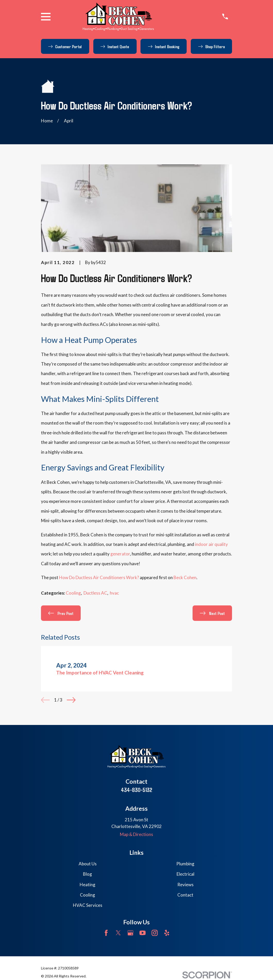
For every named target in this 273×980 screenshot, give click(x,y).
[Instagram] (155, 933)
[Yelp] (167, 933)
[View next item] (71, 700)
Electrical (185, 874)
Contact (185, 895)
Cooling (73, 593)
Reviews (185, 885)
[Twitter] (118, 933)
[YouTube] (143, 933)
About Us (88, 864)
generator (120, 554)
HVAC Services (88, 905)
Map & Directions (136, 834)
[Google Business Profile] (130, 933)
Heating (88, 885)
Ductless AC (95, 593)
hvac (114, 593)
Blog (88, 874)
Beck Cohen (185, 577)
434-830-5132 (136, 790)
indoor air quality (211, 544)
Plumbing (185, 864)
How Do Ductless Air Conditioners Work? (99, 577)
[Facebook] (106, 933)
